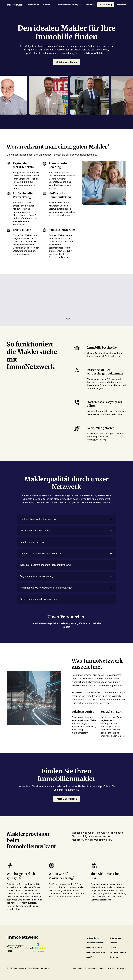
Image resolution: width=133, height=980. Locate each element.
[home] (15, 5)
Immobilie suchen (94, 948)
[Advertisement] (66, 299)
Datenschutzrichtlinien (95, 968)
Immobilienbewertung (96, 952)
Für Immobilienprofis (95, 943)
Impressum (122, 968)
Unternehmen (116, 938)
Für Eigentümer (93, 938)
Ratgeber (114, 957)
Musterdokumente (118, 952)
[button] (33, 5)
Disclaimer (78, 968)
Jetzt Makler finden (67, 62)
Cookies (111, 968)
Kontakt (113, 948)
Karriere (113, 943)
